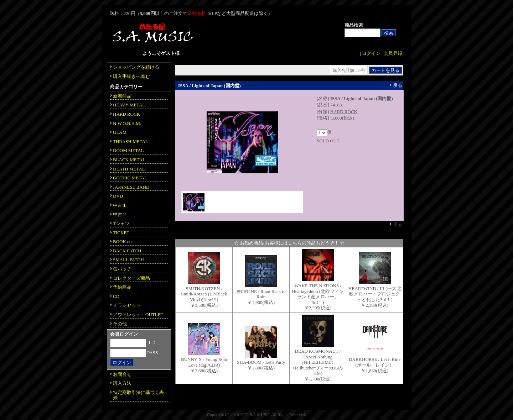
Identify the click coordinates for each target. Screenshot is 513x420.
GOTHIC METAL (130, 178)
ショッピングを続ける (136, 67)
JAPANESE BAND (131, 187)
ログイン (371, 53)
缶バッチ (122, 269)
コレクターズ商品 (131, 278)
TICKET (121, 233)
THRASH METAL (131, 141)
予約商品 (122, 287)
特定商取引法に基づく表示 (138, 395)
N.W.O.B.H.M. (127, 123)
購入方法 (122, 383)
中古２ (120, 214)
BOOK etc (123, 241)
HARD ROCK (344, 112)
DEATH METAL (129, 169)
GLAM (120, 132)
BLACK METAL (129, 160)
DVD (118, 196)
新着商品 (122, 96)
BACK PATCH (127, 251)
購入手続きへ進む (131, 76)
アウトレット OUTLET (138, 314)
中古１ (120, 205)
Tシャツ (121, 223)
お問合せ (122, 374)
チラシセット (127, 305)
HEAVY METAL (129, 105)
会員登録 (393, 53)
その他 (120, 324)
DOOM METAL (128, 150)
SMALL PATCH (128, 260)
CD (116, 296)
